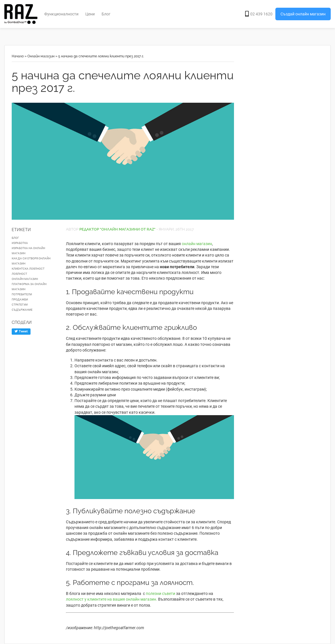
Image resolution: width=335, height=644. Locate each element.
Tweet (21, 331)
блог (15, 238)
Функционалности (61, 14)
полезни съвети (161, 593)
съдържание (22, 310)
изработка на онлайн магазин (28, 251)
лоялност (19, 274)
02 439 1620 (259, 14)
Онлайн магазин (41, 56)
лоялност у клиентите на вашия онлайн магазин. (112, 599)
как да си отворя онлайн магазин (31, 261)
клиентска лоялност (28, 269)
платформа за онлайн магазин (29, 287)
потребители (22, 294)
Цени (90, 14)
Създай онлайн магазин (303, 14)
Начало (18, 56)
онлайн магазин (197, 244)
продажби (20, 299)
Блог (106, 14)
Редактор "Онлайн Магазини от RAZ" (117, 229)
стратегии (20, 305)
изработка (20, 243)
